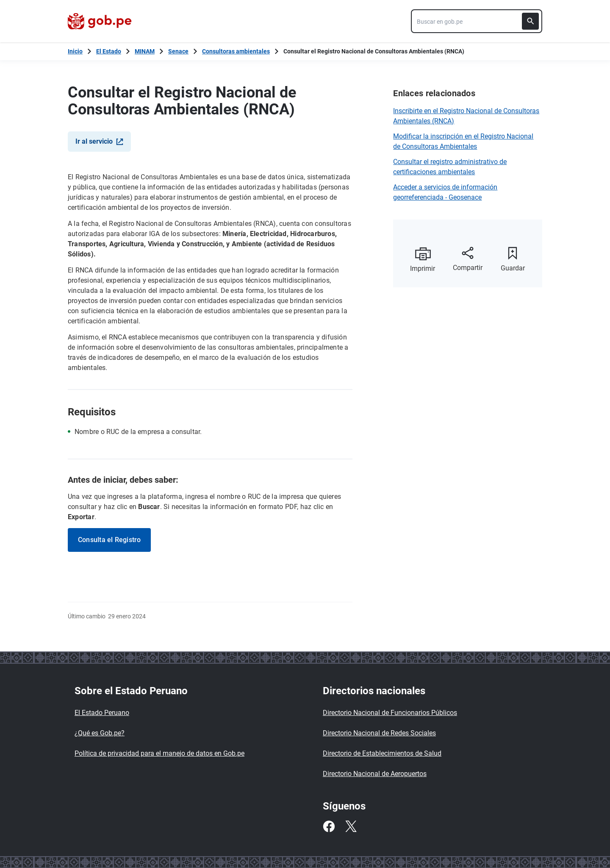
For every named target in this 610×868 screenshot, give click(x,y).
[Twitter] (351, 826)
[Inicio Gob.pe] (75, 51)
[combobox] (477, 21)
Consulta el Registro (109, 540)
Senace (178, 51)
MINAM (145, 51)
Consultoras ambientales (236, 51)
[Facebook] (329, 826)
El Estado (109, 51)
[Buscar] (530, 21)
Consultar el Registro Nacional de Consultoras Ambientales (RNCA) (374, 51)
